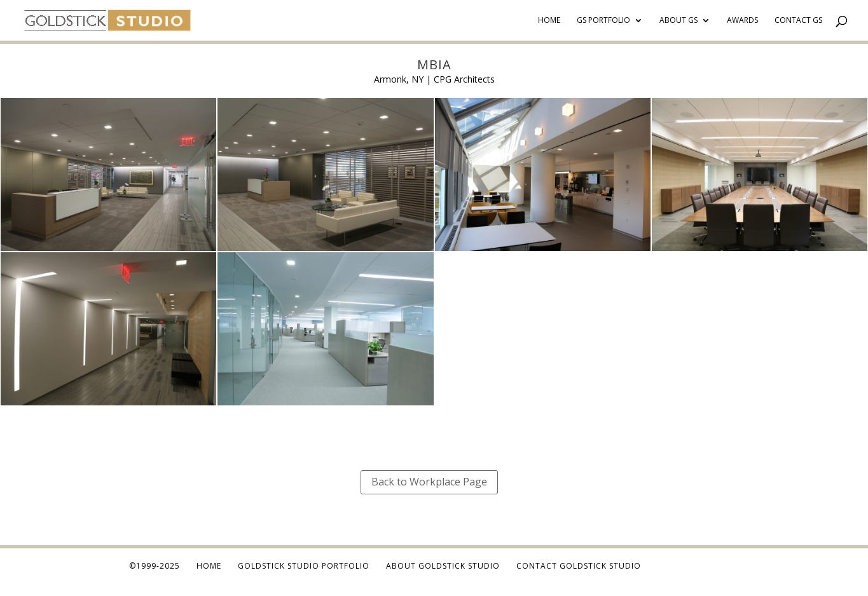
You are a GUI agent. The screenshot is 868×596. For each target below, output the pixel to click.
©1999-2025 (155, 566)
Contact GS (798, 21)
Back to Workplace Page (429, 482)
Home (549, 21)
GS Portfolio (603, 21)
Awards (742, 21)
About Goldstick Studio (443, 566)
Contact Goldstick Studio (579, 566)
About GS (679, 21)
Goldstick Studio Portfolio (304, 566)
